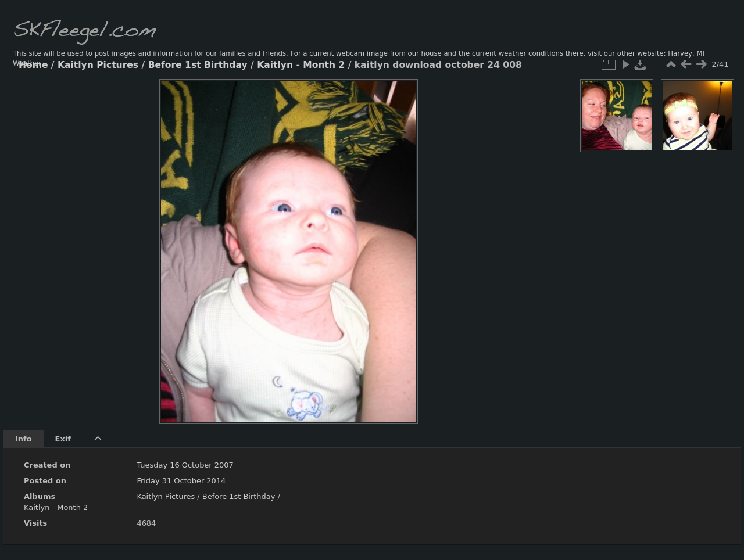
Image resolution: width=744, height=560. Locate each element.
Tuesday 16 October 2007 (185, 465)
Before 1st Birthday (198, 65)
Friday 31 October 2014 (181, 481)
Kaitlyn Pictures (98, 65)
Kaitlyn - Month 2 (301, 65)
